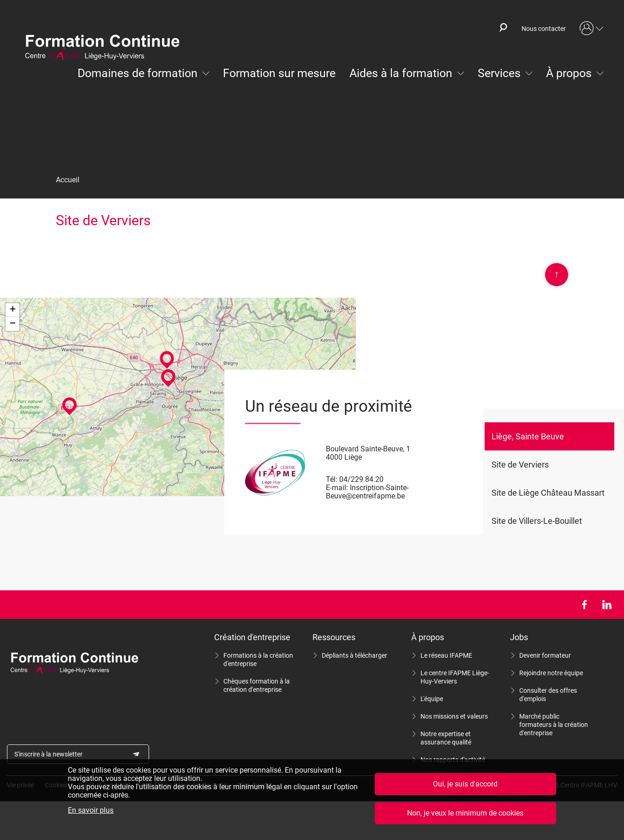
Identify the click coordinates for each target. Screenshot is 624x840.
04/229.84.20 (361, 479)
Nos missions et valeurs (454, 716)
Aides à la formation (401, 73)
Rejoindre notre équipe (551, 673)
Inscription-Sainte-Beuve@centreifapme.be (367, 492)
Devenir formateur (545, 655)
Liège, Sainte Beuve (528, 436)
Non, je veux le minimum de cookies (465, 813)
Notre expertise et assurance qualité (446, 738)
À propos (569, 73)
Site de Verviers (520, 465)
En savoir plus (91, 810)
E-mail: (337, 488)
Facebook (584, 605)
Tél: (332, 479)
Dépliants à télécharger (354, 655)
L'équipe (432, 699)
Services (499, 73)
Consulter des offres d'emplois (548, 695)
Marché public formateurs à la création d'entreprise (554, 725)
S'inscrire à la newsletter (48, 754)
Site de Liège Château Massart (548, 493)
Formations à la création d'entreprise (258, 660)
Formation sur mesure (279, 73)
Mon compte (592, 29)
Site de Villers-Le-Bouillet (537, 521)
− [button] (13, 324)
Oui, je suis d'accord (465, 784)
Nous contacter (544, 29)
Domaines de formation (138, 73)
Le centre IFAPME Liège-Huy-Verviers (455, 677)
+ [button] (13, 310)
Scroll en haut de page (557, 275)
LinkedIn (607, 605)
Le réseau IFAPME (446, 655)
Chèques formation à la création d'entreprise (257, 685)
